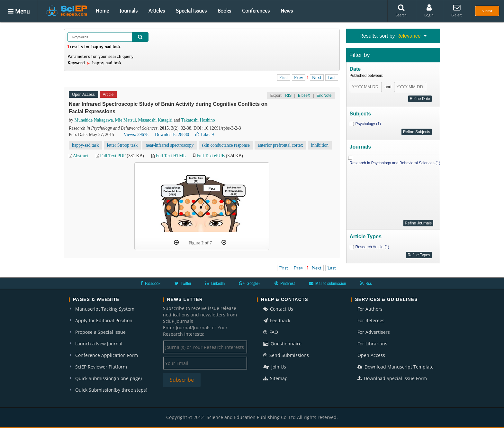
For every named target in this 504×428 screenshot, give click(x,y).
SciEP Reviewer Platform (101, 367)
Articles (157, 11)
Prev (299, 77)
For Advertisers (374, 332)
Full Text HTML (171, 156)
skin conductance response (226, 145)
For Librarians (372, 344)
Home (102, 11)
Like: (205, 135)
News (287, 11)
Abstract (81, 156)
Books (224, 11)
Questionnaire (282, 344)
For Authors (370, 309)
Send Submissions (286, 355)
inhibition (320, 145)
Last (332, 77)
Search (401, 11)
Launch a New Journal (99, 344)
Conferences (256, 11)
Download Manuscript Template (396, 367)
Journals (129, 11)
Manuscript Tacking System (105, 309)
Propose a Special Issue (100, 332)
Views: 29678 (136, 135)
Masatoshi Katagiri (155, 120)
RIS (288, 96)
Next (317, 77)
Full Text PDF (113, 156)
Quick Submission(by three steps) (111, 390)
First (284, 77)
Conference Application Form (107, 355)
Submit (487, 11)
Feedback (277, 320)
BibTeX (304, 96)
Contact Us (278, 309)
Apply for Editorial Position (104, 320)
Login (429, 11)
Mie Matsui (126, 120)
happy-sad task (85, 145)
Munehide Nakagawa (94, 120)
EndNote (324, 96)
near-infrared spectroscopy (170, 145)
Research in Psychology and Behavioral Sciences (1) (395, 163)
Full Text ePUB (211, 156)
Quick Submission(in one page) (108, 378)
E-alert (457, 11)
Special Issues (191, 11)
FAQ (271, 332)
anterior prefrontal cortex (280, 145)
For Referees (371, 320)
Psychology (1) (368, 124)
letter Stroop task (122, 145)
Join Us (275, 367)
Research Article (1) (372, 247)
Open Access (371, 355)
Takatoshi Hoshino (198, 120)
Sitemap (275, 378)
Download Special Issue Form (392, 378)
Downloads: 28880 (172, 135)
